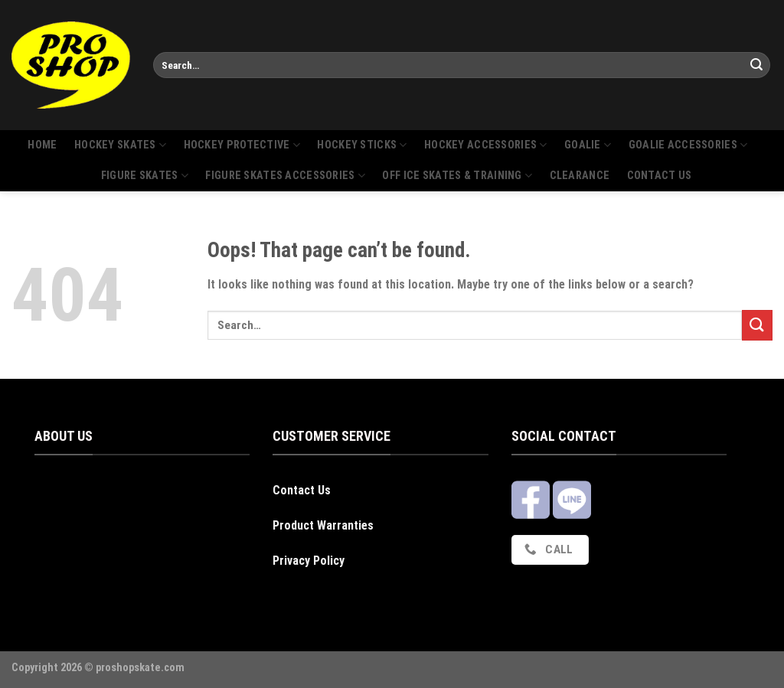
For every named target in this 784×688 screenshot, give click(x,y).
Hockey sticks (362, 145)
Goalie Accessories (688, 145)
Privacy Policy (309, 561)
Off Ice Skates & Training (457, 176)
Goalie (588, 145)
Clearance (580, 176)
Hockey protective (242, 145)
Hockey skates (120, 145)
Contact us (660, 176)
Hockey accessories (486, 145)
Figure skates (145, 176)
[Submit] (756, 65)
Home (42, 145)
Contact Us (302, 490)
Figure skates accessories (285, 176)
